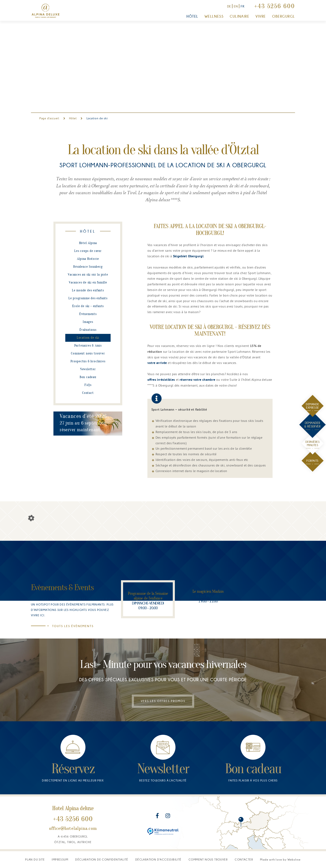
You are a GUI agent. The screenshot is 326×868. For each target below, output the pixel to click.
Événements (88, 314)
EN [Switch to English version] (236, 6)
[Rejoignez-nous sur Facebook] (158, 862)
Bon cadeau (88, 377)
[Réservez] (73, 803)
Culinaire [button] (240, 16)
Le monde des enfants (88, 291)
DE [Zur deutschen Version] (229, 6)
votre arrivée (157, 363)
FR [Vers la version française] (243, 6)
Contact (88, 393)
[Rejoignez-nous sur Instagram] (168, 862)
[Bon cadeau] (253, 803)
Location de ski (88, 338)
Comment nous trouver (88, 354)
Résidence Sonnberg (88, 267)
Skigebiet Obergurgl (188, 256)
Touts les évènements (70, 626)
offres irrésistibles (161, 380)
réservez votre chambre (198, 380)
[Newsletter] (163, 803)
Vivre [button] (261, 16)
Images (88, 322)
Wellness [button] (214, 16)
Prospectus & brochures (88, 361)
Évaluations (88, 330)
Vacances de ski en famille (88, 283)
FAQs (88, 385)
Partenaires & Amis (88, 346)
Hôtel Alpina (88, 243)
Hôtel (73, 118)
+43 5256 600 (275, 7)
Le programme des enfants (88, 298)
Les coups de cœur (88, 251)
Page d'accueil (50, 118)
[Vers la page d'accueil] (46, 11)
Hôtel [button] (192, 16)
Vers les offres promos (163, 747)
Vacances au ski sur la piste (88, 275)
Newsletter (88, 369)
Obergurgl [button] (284, 16)
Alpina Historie (88, 259)
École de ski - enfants (88, 306)
